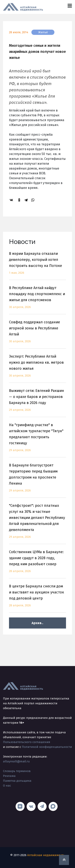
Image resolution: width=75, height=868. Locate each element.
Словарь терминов (17, 771)
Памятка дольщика (17, 781)
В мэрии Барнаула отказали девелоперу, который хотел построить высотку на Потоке (37, 266)
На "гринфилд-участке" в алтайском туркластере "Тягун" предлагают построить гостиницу (37, 440)
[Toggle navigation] (70, 6)
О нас (7, 786)
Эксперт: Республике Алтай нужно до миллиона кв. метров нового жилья (37, 368)
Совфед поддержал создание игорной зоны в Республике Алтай (37, 334)
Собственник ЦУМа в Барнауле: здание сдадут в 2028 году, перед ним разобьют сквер (37, 564)
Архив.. (37, 623)
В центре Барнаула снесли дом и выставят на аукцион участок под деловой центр (37, 598)
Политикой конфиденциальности (47, 747)
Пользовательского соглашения (27, 742)
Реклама (9, 776)
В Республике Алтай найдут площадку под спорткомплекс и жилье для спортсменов (37, 300)
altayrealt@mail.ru (16, 761)
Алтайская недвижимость (46, 855)
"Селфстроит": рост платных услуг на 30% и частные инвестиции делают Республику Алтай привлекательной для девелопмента (37, 524)
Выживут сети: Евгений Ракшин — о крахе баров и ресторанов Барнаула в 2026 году (37, 403)
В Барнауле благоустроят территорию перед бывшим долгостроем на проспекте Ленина (37, 480)
